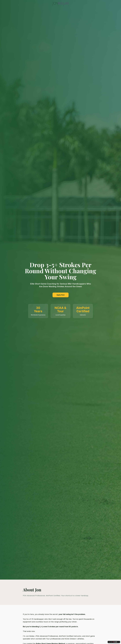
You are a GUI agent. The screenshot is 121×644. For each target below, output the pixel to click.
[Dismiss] (119, 642)
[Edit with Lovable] (113, 642)
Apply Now (61, 295)
